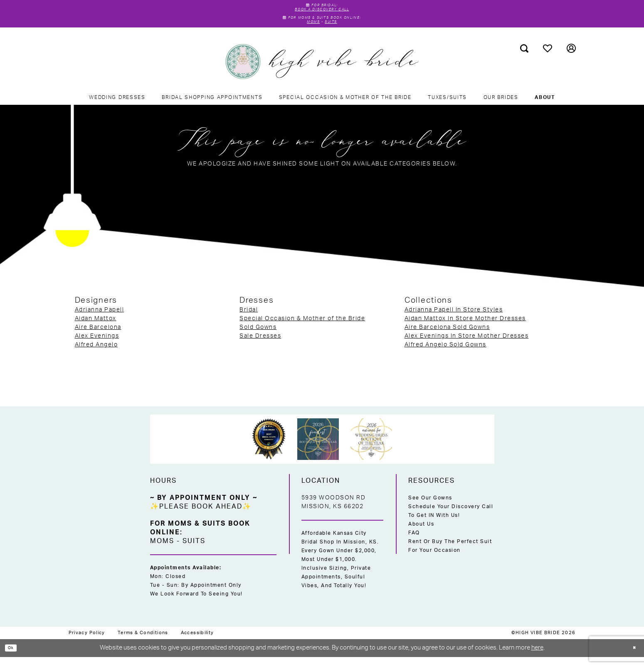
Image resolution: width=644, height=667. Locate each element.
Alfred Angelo (96, 355)
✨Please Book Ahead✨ (201, 517)
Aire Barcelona (98, 338)
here (537, 658)
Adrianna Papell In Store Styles (454, 320)
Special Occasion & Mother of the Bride (302, 329)
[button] (571, 59)
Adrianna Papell (100, 320)
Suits (336, 31)
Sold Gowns (258, 338)
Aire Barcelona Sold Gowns (447, 338)
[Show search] (524, 59)
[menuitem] (524, 59)
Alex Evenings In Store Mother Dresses (467, 346)
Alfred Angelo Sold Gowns (445, 355)
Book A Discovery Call (322, 12)
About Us (421, 534)
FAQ (414, 543)
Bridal (249, 320)
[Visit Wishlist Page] (547, 59)
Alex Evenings (97, 346)
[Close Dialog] (632, 658)
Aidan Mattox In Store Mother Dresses (465, 329)
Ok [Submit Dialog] (15, 658)
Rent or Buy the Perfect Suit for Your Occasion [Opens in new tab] (450, 556)
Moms (309, 31)
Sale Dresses (260, 346)
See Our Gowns (430, 508)
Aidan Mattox (96, 329)
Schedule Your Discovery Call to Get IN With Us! (451, 521)
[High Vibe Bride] (322, 72)
